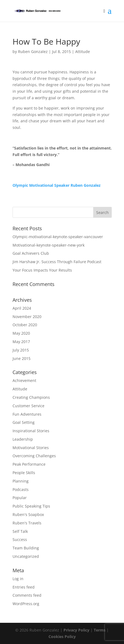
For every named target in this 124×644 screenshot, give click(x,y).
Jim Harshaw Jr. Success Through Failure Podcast (57, 262)
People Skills (24, 473)
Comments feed (27, 595)
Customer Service (28, 406)
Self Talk (20, 531)
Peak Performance (29, 464)
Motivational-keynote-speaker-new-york (49, 245)
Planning (21, 481)
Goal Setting (24, 422)
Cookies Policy (62, 637)
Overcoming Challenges (34, 456)
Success (20, 539)
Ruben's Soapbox (28, 514)
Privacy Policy (76, 630)
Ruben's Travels (27, 523)
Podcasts (21, 489)
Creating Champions (31, 397)
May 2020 (21, 333)
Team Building (26, 548)
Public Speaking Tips (31, 506)
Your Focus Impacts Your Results (42, 270)
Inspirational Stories (31, 431)
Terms (100, 630)
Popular (20, 498)
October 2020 (25, 325)
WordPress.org (26, 604)
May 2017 (21, 342)
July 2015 (21, 350)
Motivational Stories (31, 448)
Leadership (23, 439)
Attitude (83, 52)
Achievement (24, 380)
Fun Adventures (27, 414)
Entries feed (24, 587)
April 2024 (22, 308)
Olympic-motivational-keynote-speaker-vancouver (58, 237)
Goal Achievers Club (31, 253)
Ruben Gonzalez (33, 52)
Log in (18, 579)
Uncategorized (26, 556)
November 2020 (27, 317)
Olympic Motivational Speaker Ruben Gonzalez (57, 185)
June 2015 (22, 358)
